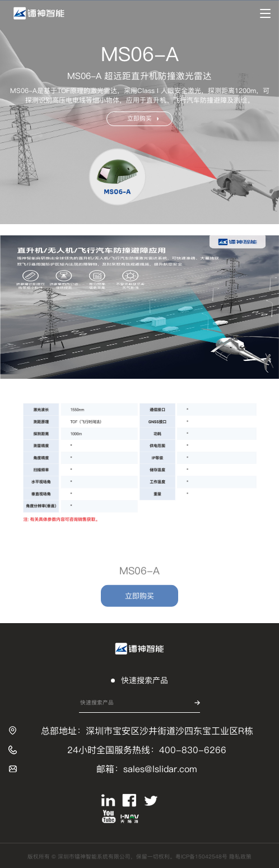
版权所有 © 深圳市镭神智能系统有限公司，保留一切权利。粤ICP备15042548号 (128, 857)
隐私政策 (240, 857)
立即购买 (143, 119)
